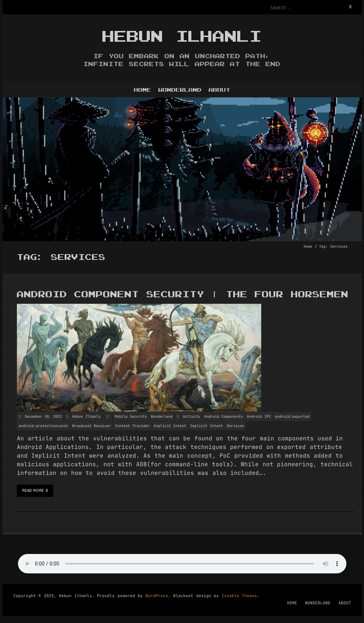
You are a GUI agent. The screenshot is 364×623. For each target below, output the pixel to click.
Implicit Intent (206, 426)
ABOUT (220, 90)
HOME (143, 90)
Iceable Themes (239, 596)
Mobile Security (131, 416)
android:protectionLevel (43, 426)
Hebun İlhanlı (86, 416)
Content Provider (132, 426)
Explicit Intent (170, 426)
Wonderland (162, 416)
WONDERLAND (180, 90)
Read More (35, 491)
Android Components (224, 416)
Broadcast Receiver (92, 426)
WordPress (157, 596)
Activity (192, 416)
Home (308, 246)
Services (235, 426)
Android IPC (259, 416)
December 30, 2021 (42, 416)
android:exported (292, 416)
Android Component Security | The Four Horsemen (183, 294)
